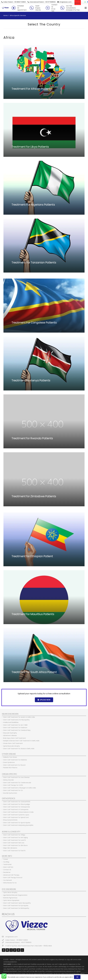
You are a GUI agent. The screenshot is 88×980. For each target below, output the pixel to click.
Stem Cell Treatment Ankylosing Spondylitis (18, 825)
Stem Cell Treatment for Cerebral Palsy (17, 730)
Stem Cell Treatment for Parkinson (15, 728)
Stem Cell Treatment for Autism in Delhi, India (19, 717)
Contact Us (7, 870)
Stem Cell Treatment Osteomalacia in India (18, 812)
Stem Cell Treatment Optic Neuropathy (17, 903)
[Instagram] (11, 950)
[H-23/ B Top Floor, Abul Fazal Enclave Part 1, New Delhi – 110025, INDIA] (4, 946)
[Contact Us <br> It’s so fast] (49, 8)
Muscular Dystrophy (10, 733)
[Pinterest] (19, 950)
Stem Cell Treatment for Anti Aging (15, 838)
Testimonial (7, 864)
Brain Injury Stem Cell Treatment (15, 738)
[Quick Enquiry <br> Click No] (32, 8)
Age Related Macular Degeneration (15, 895)
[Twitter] (15, 950)
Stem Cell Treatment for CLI (13, 790)
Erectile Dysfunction (10, 793)
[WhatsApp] (85, 2)
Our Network (8, 880)
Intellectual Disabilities (11, 722)
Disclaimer (7, 872)
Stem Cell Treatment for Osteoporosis (17, 807)
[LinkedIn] (22, 950)
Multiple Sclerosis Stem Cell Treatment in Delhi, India (21, 741)
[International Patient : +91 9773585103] (4, 942)
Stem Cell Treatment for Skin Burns (15, 845)
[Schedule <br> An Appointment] (15, 8)
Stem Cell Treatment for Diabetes (15, 760)
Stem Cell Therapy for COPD (13, 785)
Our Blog (6, 862)
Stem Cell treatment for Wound (14, 765)
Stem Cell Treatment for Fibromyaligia (17, 804)
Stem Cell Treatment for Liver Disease (16, 777)
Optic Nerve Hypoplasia (11, 900)
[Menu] (86, 8)
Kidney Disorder (9, 780)
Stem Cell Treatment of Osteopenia (16, 810)
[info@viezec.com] (4, 937)
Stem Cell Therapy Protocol (13, 878)
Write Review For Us (10, 883)
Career (6, 859)
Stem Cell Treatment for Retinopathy (16, 908)
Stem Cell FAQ (8, 867)
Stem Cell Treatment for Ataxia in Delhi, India (19, 749)
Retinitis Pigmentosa (10, 898)
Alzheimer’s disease (10, 735)
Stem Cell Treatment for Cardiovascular (17, 783)
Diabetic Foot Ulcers (10, 757)
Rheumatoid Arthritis (10, 820)
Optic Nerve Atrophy (10, 892)
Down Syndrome (9, 762)
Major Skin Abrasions (10, 848)
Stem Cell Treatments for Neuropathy (16, 720)
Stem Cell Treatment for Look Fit (15, 840)
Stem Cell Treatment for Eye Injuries (16, 906)
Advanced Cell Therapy (11, 875)
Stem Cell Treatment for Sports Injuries (17, 823)
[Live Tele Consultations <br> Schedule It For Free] (63, 8)
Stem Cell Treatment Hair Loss (14, 843)
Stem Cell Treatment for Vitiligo (14, 835)
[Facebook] (4, 950)
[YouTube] (7, 950)
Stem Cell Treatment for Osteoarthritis (17, 802)
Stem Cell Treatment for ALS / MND (15, 725)
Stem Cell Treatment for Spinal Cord (16, 817)
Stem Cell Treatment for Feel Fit (14, 851)
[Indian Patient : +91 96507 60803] (4, 940)
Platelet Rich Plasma (10, 768)
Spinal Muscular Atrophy (12, 746)
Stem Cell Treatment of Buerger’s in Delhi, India (20, 788)
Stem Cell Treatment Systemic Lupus (16, 815)
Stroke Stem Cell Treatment (13, 743)
